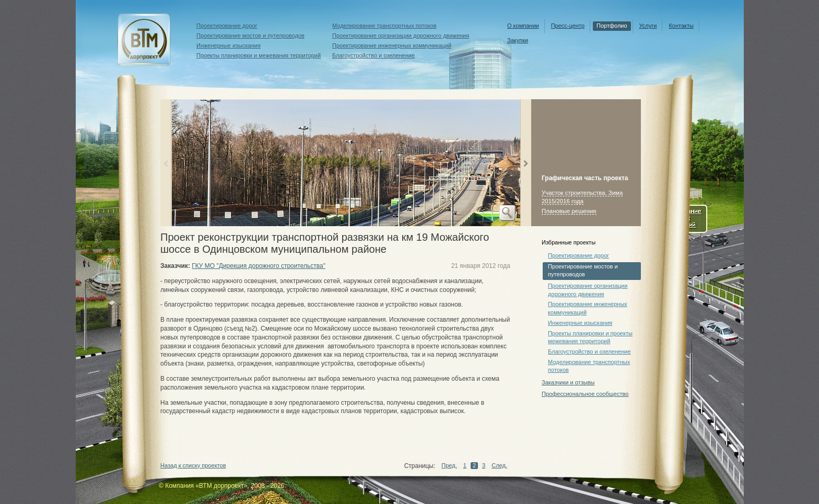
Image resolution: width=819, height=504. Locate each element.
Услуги (648, 26)
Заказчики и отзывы (568, 382)
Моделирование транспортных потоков (384, 26)
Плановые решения (569, 211)
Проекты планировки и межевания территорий (259, 55)
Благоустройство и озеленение (373, 55)
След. (499, 465)
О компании (523, 26)
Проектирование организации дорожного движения (401, 36)
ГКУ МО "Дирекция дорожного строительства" (259, 266)
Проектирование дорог (227, 26)
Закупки (518, 40)
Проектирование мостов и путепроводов (250, 36)
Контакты (681, 26)
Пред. (449, 465)
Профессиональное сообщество (585, 394)
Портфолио (612, 26)
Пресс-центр (568, 26)
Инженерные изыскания (229, 45)
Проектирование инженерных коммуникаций (392, 45)
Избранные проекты (569, 242)
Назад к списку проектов (193, 465)
